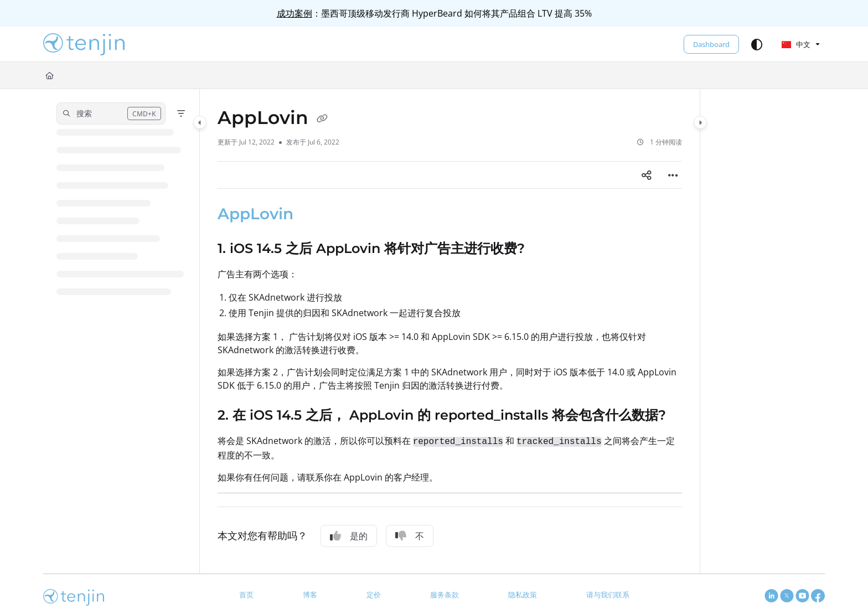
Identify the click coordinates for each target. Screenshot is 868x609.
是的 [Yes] (349, 536)
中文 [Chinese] (796, 44)
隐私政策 (523, 595)
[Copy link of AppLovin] (322, 119)
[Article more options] (673, 175)
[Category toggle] (200, 122)
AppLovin (255, 214)
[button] (84, 44)
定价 (374, 595)
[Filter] (181, 113)
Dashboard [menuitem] (711, 44)
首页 (246, 595)
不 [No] (410, 536)
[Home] (50, 75)
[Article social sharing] (647, 175)
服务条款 (445, 595)
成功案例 (294, 13)
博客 (310, 595)
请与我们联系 (608, 595)
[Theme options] (757, 44)
